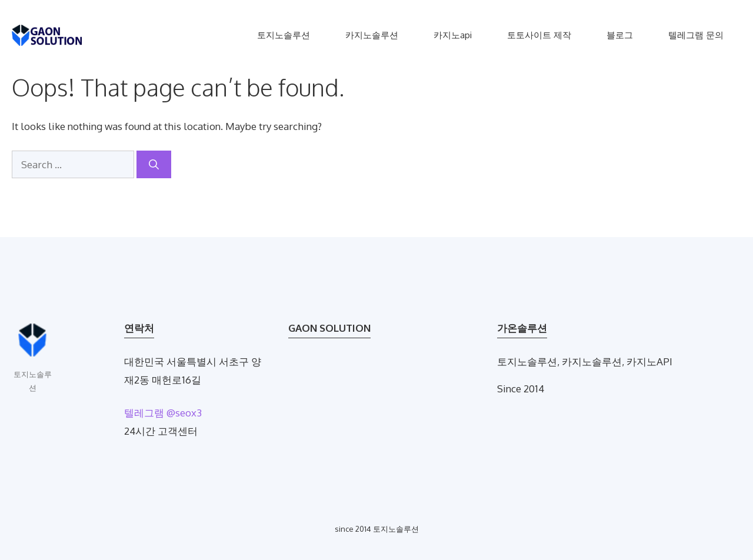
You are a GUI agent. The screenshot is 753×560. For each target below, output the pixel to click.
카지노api (453, 35)
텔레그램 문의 (696, 35)
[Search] (154, 165)
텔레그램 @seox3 (163, 413)
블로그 (620, 35)
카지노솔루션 (372, 35)
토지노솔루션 (284, 35)
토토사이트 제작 (539, 35)
